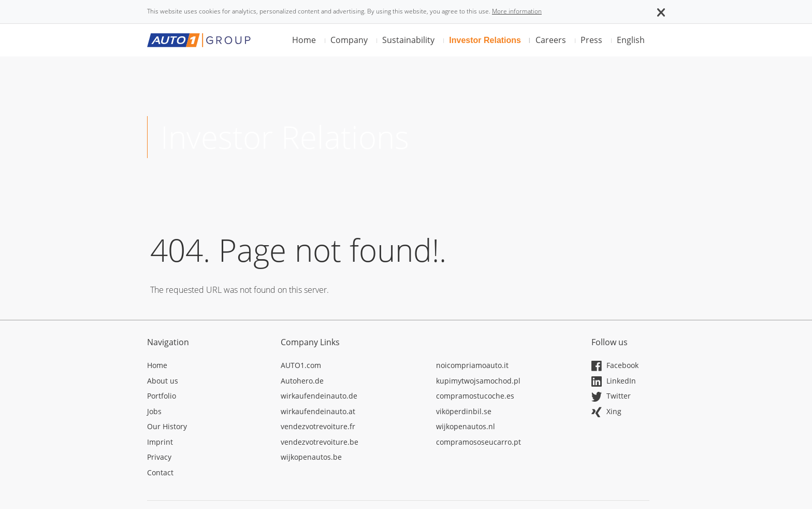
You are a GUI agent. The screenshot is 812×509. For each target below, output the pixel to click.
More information (517, 11)
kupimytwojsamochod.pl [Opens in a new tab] (478, 381)
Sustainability (408, 40)
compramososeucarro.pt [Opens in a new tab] (479, 442)
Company (349, 40)
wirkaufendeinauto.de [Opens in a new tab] (319, 396)
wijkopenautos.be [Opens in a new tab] (311, 457)
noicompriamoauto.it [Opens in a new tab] (472, 365)
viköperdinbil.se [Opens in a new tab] (464, 411)
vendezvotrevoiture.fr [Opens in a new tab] (318, 426)
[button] (661, 11)
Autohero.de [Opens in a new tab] (302, 381)
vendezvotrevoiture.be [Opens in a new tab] (320, 442)
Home (304, 40)
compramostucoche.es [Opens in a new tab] (475, 396)
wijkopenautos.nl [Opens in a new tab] (466, 426)
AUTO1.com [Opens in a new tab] (301, 365)
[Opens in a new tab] (206, 367)
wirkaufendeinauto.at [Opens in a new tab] (318, 411)
